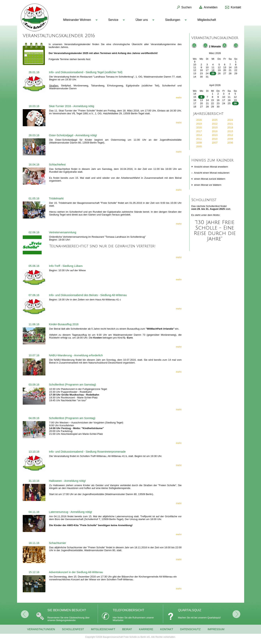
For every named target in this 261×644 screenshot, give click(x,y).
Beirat (127, 629)
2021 (230, 124)
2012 (230, 135)
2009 (230, 139)
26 (235, 103)
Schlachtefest (57, 165)
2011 (199, 139)
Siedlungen (173, 20)
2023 (199, 124)
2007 (215, 143)
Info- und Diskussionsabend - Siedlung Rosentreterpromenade (87, 452)
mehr (179, 98)
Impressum (216, 629)
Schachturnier (58, 543)
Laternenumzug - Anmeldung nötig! (71, 512)
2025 (215, 120)
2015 (230, 131)
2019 (215, 127)
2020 (199, 127)
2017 (199, 131)
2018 (230, 127)
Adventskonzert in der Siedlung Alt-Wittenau (76, 572)
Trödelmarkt (56, 198)
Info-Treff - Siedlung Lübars (66, 266)
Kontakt (167, 629)
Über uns (142, 20)
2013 (215, 135)
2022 (215, 124)
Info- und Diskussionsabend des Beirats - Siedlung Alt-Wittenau (88, 295)
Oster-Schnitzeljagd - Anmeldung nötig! (73, 135)
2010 (215, 139)
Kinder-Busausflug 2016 (64, 324)
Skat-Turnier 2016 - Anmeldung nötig (72, 106)
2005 (199, 146)
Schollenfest (73, 629)
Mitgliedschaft (207, 20)
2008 (199, 143)
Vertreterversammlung (63, 232)
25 (213, 73)
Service (113, 20)
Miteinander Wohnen (77, 20)
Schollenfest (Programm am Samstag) (72, 385)
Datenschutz (190, 629)
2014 (199, 135)
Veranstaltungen (41, 629)
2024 (230, 120)
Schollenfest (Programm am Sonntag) (72, 418)
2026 (199, 120)
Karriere (146, 629)
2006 (230, 143)
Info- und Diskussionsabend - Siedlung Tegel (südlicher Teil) (86, 72)
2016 (215, 131)
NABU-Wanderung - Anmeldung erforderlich (76, 355)
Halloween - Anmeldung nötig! (67, 481)
